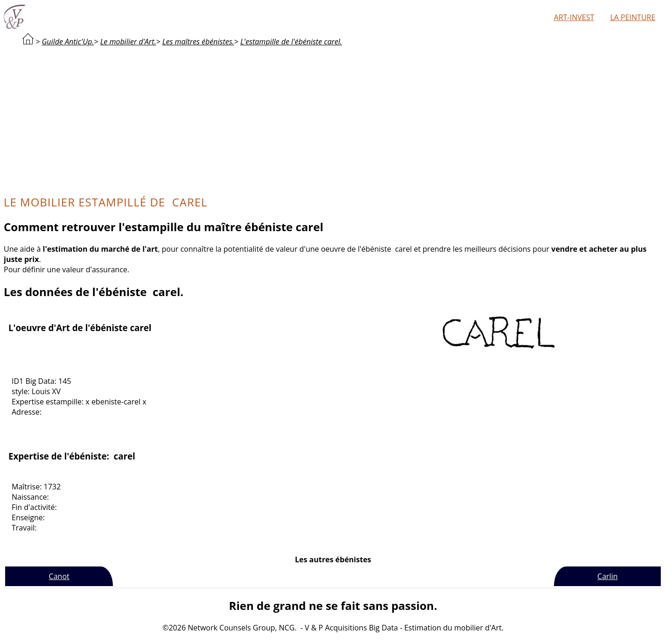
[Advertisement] (333, 120)
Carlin (607, 576)
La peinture (633, 17)
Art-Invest (574, 17)
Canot (59, 576)
